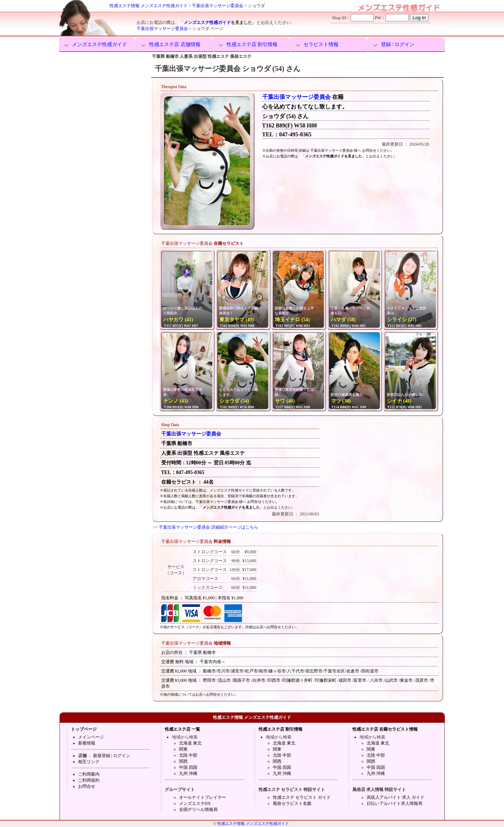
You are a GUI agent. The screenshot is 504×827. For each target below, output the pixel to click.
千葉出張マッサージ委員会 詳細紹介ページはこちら (208, 527)
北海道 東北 (190, 743)
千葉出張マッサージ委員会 (218, 6)
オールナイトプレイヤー (203, 797)
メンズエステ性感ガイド (207, 22)
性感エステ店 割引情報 (252, 44)
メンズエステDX (195, 803)
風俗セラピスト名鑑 (292, 803)
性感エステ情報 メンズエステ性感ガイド (149, 6)
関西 (183, 761)
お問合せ (87, 786)
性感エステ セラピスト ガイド (302, 797)
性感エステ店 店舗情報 (175, 44)
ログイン (122, 756)
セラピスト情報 (321, 44)
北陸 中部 (188, 755)
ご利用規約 (89, 780)
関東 (183, 749)
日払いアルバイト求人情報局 (394, 803)
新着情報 (87, 743)
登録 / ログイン (398, 44)
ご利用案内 (89, 774)
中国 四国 (188, 767)
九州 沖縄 (188, 773)
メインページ (91, 737)
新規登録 (102, 756)
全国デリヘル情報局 (198, 810)
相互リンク (89, 762)
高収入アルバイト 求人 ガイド (396, 797)
